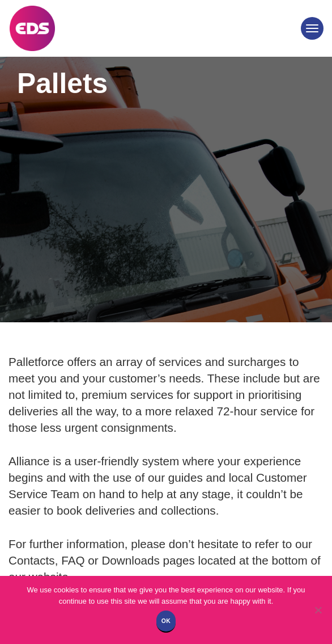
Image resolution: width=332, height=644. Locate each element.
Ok (166, 621)
